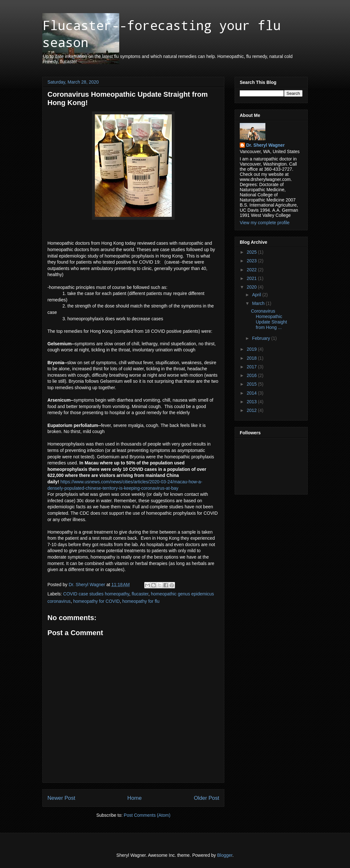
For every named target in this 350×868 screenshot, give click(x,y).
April (257, 295)
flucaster (140, 594)
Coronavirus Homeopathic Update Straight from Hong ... (269, 319)
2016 (252, 375)
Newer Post (61, 798)
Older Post (207, 798)
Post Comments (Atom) (147, 815)
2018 (252, 358)
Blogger (225, 855)
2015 (252, 384)
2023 (252, 261)
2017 (252, 367)
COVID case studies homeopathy (96, 594)
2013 (252, 402)
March (259, 303)
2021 (252, 278)
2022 (252, 270)
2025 (252, 252)
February (262, 338)
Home (134, 798)
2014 (252, 393)
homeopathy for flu (141, 601)
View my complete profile (265, 223)
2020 (252, 287)
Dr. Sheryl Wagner (265, 145)
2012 (252, 410)
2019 (252, 349)
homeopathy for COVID (96, 601)
